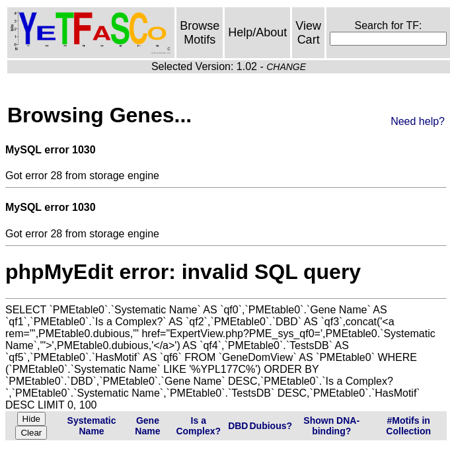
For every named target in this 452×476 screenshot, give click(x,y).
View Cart (308, 33)
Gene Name (147, 426)
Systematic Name (92, 426)
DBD (238, 426)
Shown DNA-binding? (331, 426)
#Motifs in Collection (408, 426)
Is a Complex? (198, 426)
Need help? (418, 121)
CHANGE (286, 67)
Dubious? (271, 426)
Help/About (257, 32)
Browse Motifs (200, 33)
